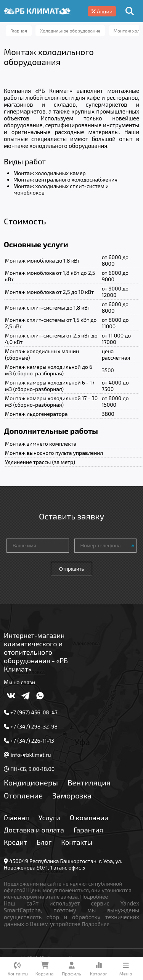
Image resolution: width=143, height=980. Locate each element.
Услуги (49, 818)
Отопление (23, 795)
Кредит (15, 842)
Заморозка (72, 795)
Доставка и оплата (34, 830)
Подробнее (94, 896)
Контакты (77, 842)
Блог (44, 842)
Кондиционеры (31, 782)
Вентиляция (89, 782)
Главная (16, 818)
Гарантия (88, 830)
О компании (89, 818)
